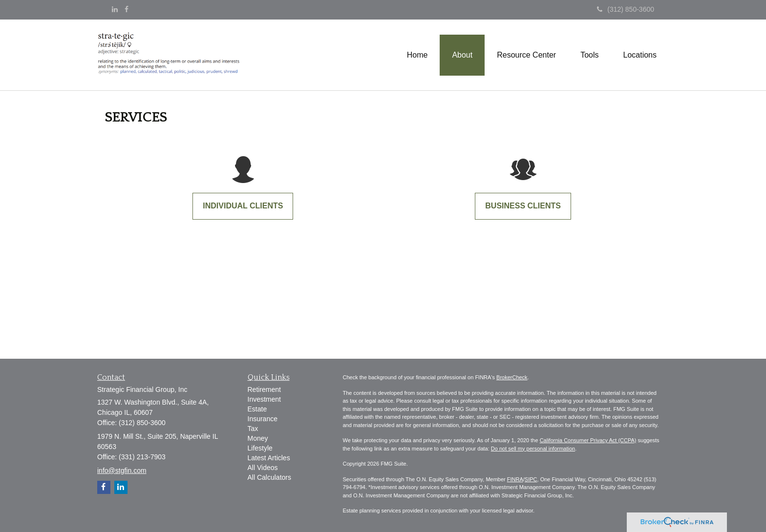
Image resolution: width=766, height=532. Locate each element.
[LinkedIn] (115, 9)
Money (258, 438)
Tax (253, 429)
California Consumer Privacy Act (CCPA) (588, 440)
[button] (462, 55)
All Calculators (269, 477)
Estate (257, 409)
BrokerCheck (512, 377)
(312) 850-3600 (626, 9)
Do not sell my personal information (533, 449)
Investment (264, 399)
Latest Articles (269, 458)
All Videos (263, 468)
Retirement (264, 389)
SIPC (531, 479)
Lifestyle (260, 448)
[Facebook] (127, 9)
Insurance (263, 419)
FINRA (515, 479)
